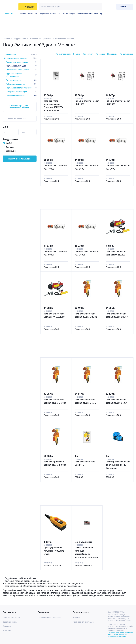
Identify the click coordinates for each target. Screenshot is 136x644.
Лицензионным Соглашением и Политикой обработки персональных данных (120, 634)
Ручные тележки (21, 80)
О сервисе (7, 626)
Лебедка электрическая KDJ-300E (118, 167)
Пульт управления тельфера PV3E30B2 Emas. (54, 551)
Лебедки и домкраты (21, 84)
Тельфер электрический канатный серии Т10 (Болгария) (118, 465)
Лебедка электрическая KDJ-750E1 (87, 253)
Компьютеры (69, 14)
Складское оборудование (40, 38)
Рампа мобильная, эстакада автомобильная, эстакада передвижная (86, 552)
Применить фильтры (20, 159)
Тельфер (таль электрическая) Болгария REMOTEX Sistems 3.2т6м (54, 106)
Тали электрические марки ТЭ (85, 463)
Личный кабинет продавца (49, 618)
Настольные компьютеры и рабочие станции (96, 14)
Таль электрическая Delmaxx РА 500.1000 (54, 315)
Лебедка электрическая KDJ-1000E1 (56, 167)
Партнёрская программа (84, 622)
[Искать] (98, 7)
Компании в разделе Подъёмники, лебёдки (19, 107)
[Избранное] (106, 7)
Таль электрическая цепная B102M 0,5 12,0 (55, 401)
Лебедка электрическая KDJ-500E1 (56, 253)
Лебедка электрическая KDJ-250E (87, 167)
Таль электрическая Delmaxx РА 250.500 (116, 253)
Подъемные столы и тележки (21, 88)
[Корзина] (112, 7)
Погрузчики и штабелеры (21, 62)
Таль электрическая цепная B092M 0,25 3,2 (86, 315)
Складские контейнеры (21, 92)
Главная (6, 38)
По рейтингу (88, 54)
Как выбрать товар (11, 618)
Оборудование (19, 38)
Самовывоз (11, 151)
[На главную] (10, 7)
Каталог (22, 14)
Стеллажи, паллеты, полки (21, 70)
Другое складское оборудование (21, 75)
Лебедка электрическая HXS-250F (118, 103)
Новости (76, 618)
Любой (9, 143)
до (24, 132)
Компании (32, 14)
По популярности (63, 54)
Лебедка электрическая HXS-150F (87, 103)
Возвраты (7, 631)
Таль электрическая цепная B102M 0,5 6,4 (116, 401)
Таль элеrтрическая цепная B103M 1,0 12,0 (55, 463)
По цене (77, 54)
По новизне (112, 54)
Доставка (10, 147)
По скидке (100, 54)
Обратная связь (10, 622)
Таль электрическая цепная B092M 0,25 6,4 (117, 315)
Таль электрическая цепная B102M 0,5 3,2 (85, 401)
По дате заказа (127, 54)
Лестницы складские (21, 95)
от (5, 132)
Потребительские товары (50, 14)
